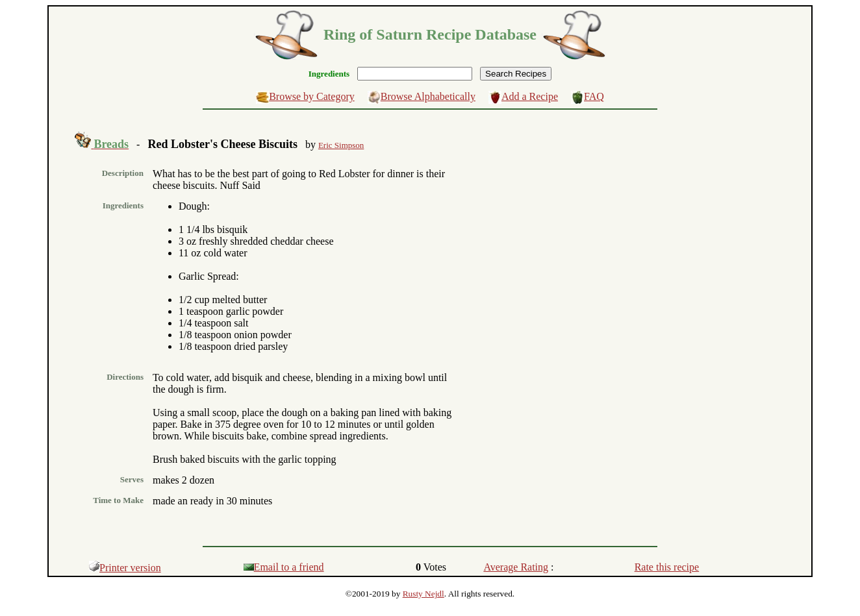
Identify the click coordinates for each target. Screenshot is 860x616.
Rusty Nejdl (424, 594)
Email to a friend (284, 567)
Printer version (125, 568)
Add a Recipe (530, 96)
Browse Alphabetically (428, 96)
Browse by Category (312, 96)
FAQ (594, 96)
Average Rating (516, 567)
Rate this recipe (667, 567)
